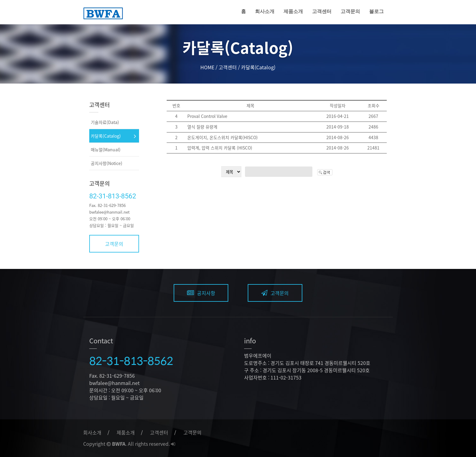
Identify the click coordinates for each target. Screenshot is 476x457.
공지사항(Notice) (107, 163)
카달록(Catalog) (106, 136)
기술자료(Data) (105, 122)
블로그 (376, 11)
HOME (207, 67)
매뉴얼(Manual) (106, 149)
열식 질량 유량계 (202, 127)
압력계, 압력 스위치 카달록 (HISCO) (220, 148)
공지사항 (201, 293)
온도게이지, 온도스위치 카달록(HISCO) (223, 137)
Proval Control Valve (207, 116)
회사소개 (265, 11)
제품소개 (293, 11)
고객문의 (350, 11)
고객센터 (322, 11)
